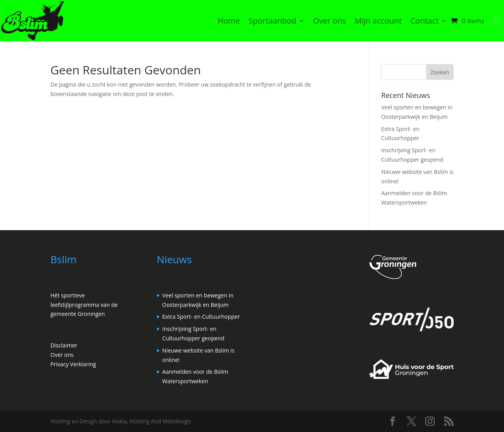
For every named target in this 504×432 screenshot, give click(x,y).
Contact (424, 21)
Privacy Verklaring (73, 364)
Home (229, 21)
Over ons (330, 21)
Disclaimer (64, 345)
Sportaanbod (272, 21)
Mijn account (378, 21)
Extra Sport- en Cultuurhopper (201, 317)
